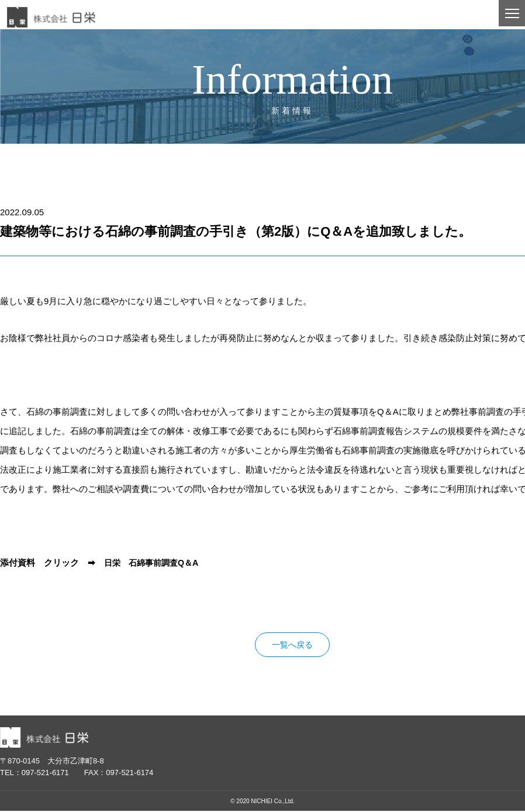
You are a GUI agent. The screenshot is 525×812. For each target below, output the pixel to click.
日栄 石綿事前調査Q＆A (155, 562)
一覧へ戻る (292, 646)
